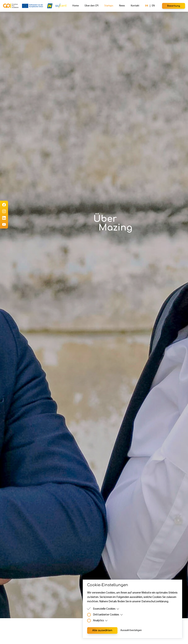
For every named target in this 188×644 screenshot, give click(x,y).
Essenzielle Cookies (106, 609)
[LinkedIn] (4, 218)
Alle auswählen (102, 630)
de (147, 6)
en (153, 6)
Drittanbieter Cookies (108, 615)
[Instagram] (4, 211)
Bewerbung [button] (174, 6)
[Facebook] (4, 205)
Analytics (100, 621)
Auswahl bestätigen (131, 630)
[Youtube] (4, 224)
